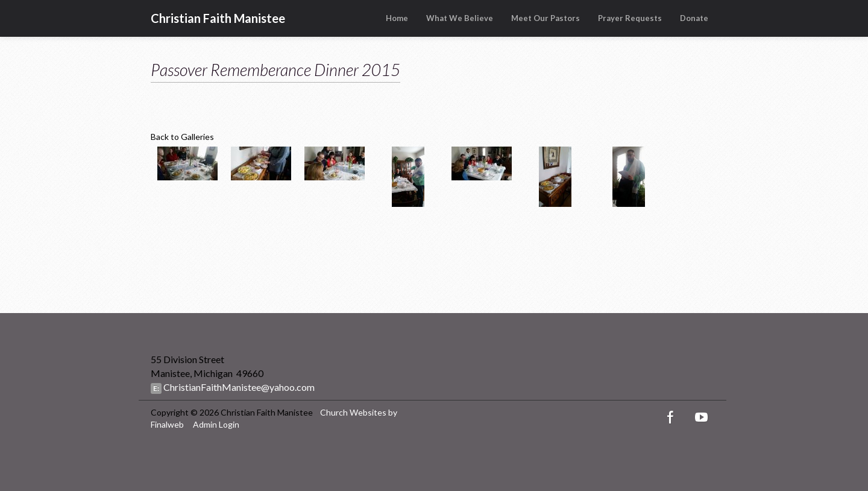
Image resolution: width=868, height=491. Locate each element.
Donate (694, 18)
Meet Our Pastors (546, 18)
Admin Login (216, 424)
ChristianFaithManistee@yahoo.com (238, 387)
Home (397, 18)
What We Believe (460, 18)
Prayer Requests (630, 18)
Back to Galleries (182, 137)
